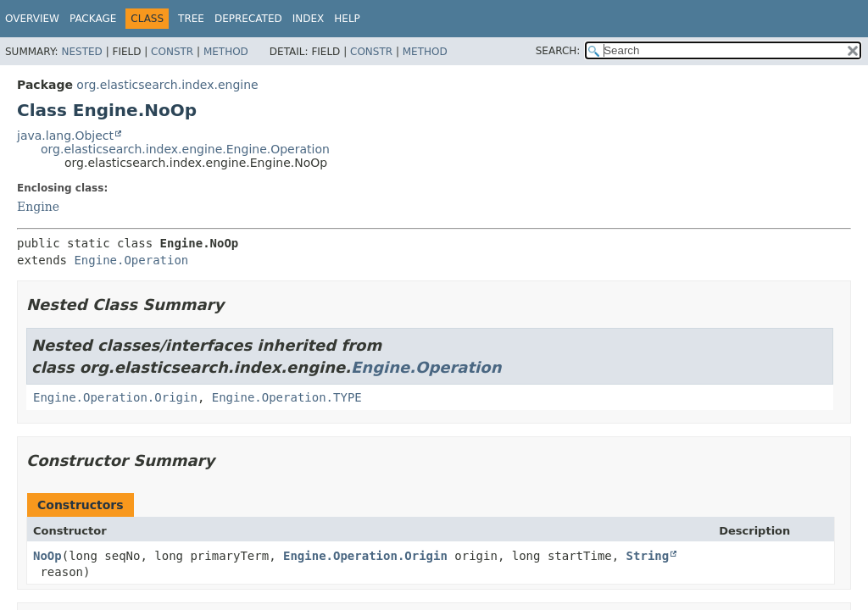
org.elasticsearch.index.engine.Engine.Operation (185, 149)
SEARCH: (558, 51)
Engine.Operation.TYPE (287, 397)
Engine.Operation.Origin (115, 397)
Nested (81, 52)
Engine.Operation (131, 260)
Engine (38, 207)
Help (347, 19)
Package (93, 19)
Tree (191, 19)
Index (309, 19)
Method (226, 52)
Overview (32, 19)
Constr (172, 52)
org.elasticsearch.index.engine (167, 85)
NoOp (47, 556)
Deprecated (248, 19)
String (648, 556)
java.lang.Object (65, 136)
